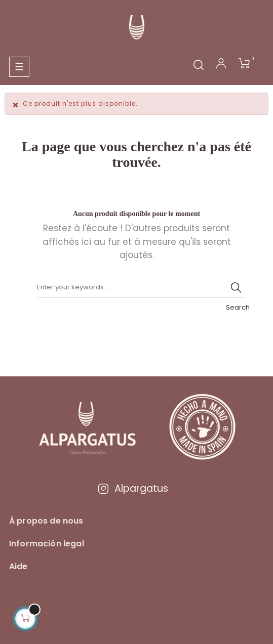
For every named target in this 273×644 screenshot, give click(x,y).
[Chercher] (142, 287)
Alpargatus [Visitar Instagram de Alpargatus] (133, 488)
